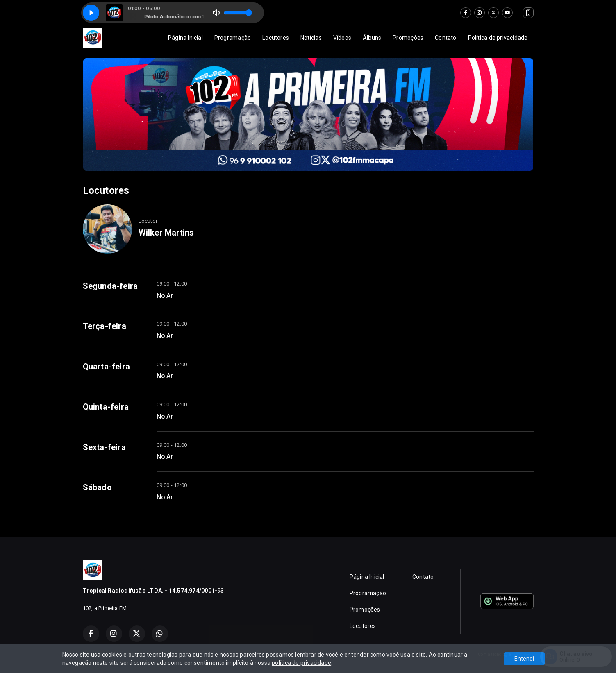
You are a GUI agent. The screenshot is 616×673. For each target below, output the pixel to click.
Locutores (276, 38)
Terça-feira (105, 326)
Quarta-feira (107, 367)
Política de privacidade (498, 38)
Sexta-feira (104, 447)
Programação (233, 38)
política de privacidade (301, 663)
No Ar (165, 296)
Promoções (408, 38)
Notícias (311, 38)
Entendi (524, 659)
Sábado (97, 487)
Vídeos (342, 38)
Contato (446, 38)
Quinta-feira (106, 407)
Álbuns (372, 38)
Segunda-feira (110, 286)
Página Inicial (185, 38)
